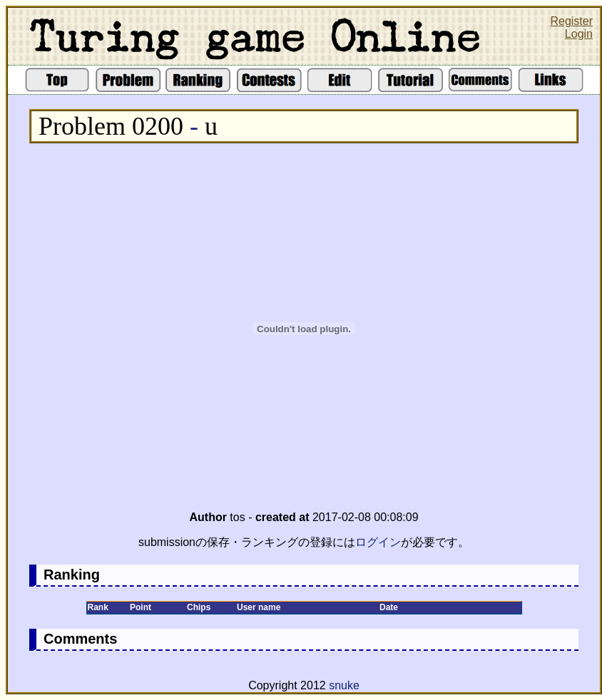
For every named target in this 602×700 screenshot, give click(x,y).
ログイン (378, 542)
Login (579, 34)
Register (571, 21)
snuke (344, 685)
